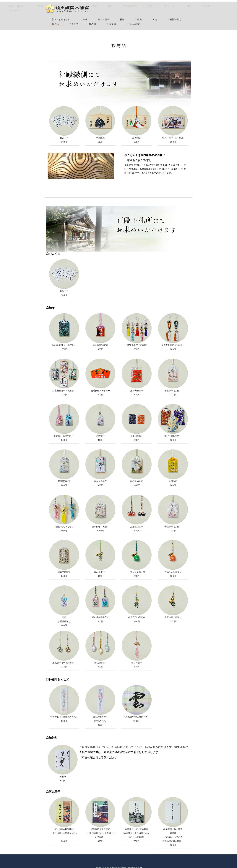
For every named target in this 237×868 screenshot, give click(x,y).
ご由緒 (132, 6)
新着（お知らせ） (109, 6)
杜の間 (104, 15)
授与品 (160, 11)
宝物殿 (104, 11)
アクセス (179, 11)
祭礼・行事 (152, 6)
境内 (120, 11)
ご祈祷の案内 (140, 11)
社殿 (171, 6)
